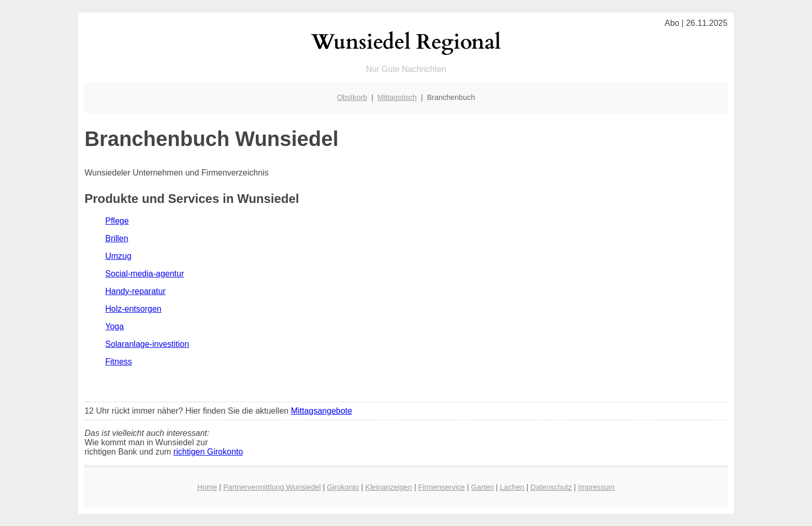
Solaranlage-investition (147, 344)
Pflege (117, 221)
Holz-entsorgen (133, 309)
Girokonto (343, 487)
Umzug (118, 256)
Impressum (596, 487)
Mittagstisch (397, 97)
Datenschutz (551, 487)
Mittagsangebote (322, 411)
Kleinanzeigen (388, 487)
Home (207, 487)
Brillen (117, 238)
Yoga (114, 326)
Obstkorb (352, 97)
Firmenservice (441, 487)
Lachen (512, 487)
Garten (483, 487)
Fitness (119, 362)
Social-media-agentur (144, 274)
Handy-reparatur (135, 291)
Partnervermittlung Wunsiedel (272, 487)
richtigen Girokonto (208, 452)
